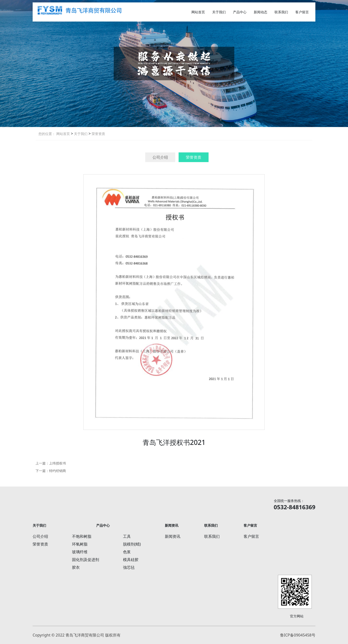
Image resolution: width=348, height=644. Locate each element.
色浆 (127, 552)
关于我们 (219, 12)
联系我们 (281, 12)
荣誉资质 (98, 134)
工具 (127, 536)
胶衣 (76, 567)
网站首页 (198, 12)
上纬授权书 (58, 463)
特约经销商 (58, 471)
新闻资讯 (173, 536)
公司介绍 (160, 157)
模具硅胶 (131, 560)
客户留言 (302, 12)
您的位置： (47, 134)
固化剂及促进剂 (86, 560)
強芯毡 (129, 567)
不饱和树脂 (82, 536)
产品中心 (240, 12)
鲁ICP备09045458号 (298, 635)
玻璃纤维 (80, 552)
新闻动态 (261, 12)
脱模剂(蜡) (132, 544)
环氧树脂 (80, 544)
